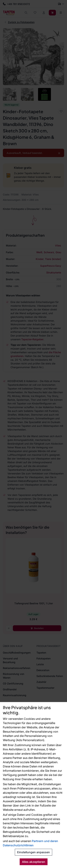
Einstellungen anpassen (33, 852)
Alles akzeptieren (34, 862)
